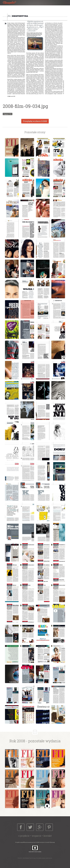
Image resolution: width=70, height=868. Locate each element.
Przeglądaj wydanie (35, 121)
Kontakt (48, 836)
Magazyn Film (8, 114)
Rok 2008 (17, 741)
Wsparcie (36, 836)
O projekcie (24, 836)
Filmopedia (11, 3)
